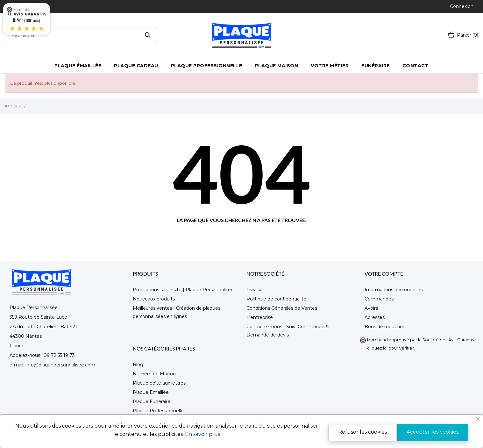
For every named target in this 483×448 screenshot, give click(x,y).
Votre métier (330, 66)
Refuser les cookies (362, 432)
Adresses (375, 317)
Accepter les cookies (433, 432)
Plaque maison (277, 66)
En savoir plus (202, 434)
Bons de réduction (385, 327)
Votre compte (384, 274)
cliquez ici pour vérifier (391, 348)
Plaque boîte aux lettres (159, 383)
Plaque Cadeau (136, 66)
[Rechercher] (81, 35)
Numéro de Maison (154, 374)
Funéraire (376, 66)
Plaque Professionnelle (207, 66)
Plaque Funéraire (152, 401)
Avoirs (371, 308)
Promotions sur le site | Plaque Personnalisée (183, 290)
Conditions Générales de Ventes (282, 308)
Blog (138, 365)
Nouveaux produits (154, 299)
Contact (416, 66)
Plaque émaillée (78, 66)
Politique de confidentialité (276, 299)
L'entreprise (260, 317)
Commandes (379, 299)
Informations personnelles (394, 290)
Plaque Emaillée (151, 392)
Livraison (256, 290)
